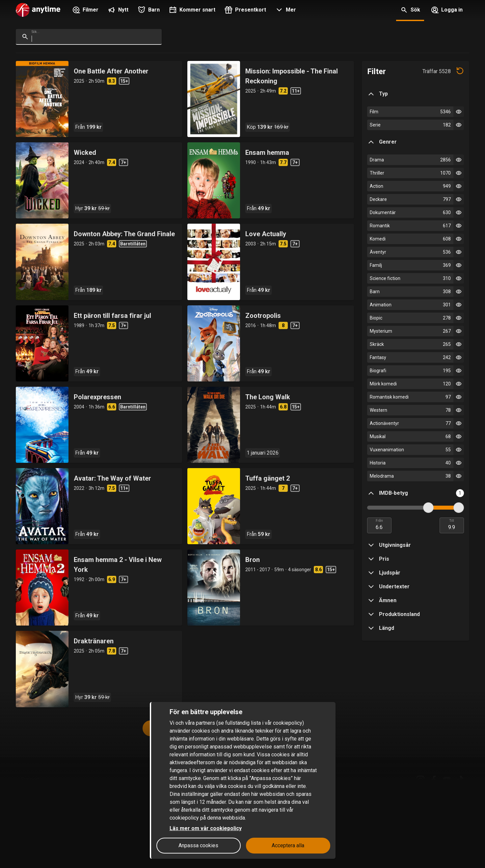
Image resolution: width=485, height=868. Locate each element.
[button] (285, 11)
